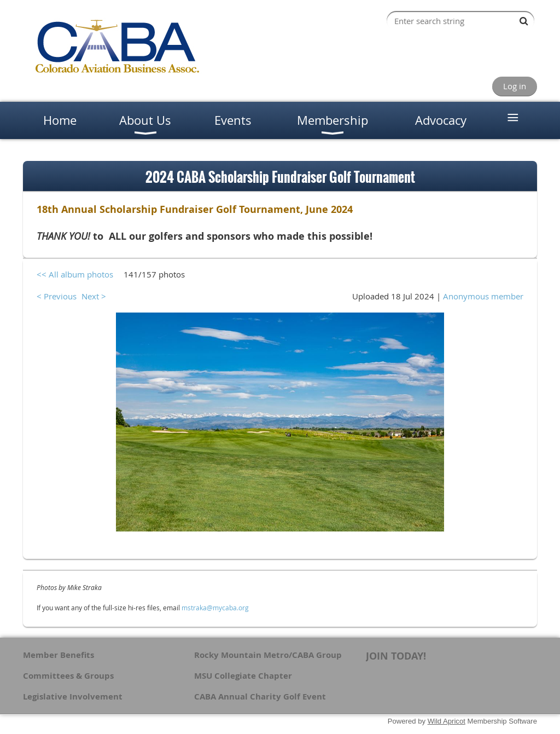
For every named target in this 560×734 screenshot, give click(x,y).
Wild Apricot (447, 721)
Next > (94, 296)
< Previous (57, 296)
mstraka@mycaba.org (215, 608)
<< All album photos (75, 274)
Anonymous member (483, 296)
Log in (515, 86)
